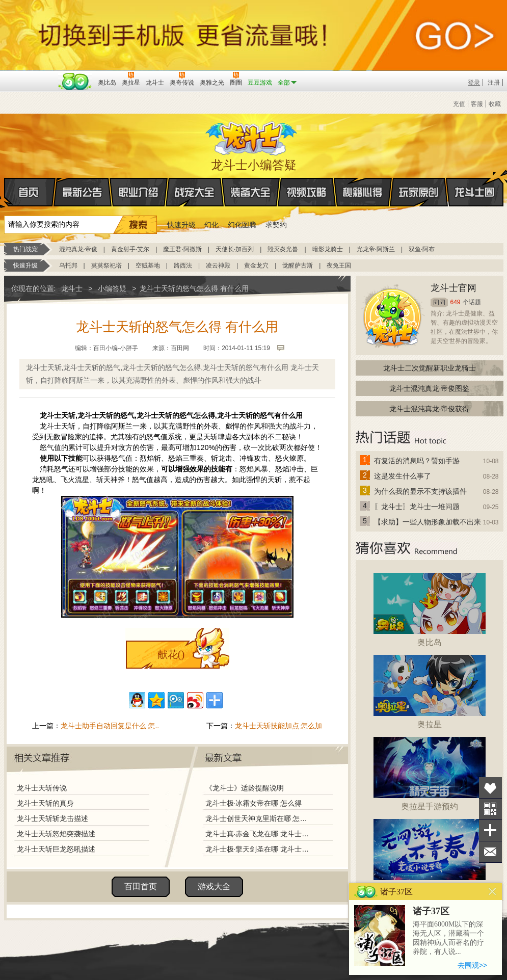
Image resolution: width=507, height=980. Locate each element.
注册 (494, 83)
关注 (490, 809)
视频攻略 (307, 192)
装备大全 (251, 192)
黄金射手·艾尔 (130, 249)
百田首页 (141, 886)
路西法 (183, 266)
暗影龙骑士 (328, 249)
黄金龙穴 (256, 266)
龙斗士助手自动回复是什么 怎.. (110, 726)
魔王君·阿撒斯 (182, 249)
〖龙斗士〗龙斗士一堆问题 (417, 507)
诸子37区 (431, 911)
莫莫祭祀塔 (106, 266)
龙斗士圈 (475, 182)
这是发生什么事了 (403, 476)
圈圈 (439, 302)
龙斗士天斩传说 (42, 788)
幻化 (211, 225)
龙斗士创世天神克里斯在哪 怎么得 (258, 818)
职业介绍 (139, 192)
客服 (477, 104)
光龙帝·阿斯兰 (376, 249)
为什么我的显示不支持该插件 (420, 491)
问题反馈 (490, 852)
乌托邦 (68, 266)
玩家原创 (419, 192)
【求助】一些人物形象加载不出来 (428, 522)
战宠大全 (195, 192)
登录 (474, 83)
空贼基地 (148, 266)
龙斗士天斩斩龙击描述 (52, 818)
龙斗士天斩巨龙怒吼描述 (56, 849)
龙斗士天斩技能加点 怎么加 (279, 726)
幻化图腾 (242, 225)
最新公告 (83, 192)
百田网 (75, 82)
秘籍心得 (363, 192)
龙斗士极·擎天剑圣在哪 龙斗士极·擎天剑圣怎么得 (258, 849)
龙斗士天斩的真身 (45, 803)
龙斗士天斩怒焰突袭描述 (56, 834)
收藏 (495, 104)
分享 (490, 830)
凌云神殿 (218, 266)
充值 (459, 104)
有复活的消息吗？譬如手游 (417, 461)
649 (456, 302)
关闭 (492, 892)
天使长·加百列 (235, 249)
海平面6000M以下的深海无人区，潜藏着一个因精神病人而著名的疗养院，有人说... (448, 938)
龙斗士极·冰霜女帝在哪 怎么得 (254, 803)
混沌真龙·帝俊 (78, 249)
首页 (5, 193)
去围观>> (472, 965)
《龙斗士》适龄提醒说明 (245, 788)
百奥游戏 (30, 75)
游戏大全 (214, 886)
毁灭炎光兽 (283, 249)
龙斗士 (252, 136)
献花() (171, 654)
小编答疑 (112, 288)
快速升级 (181, 225)
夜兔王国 (339, 266)
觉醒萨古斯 (298, 266)
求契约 (276, 225)
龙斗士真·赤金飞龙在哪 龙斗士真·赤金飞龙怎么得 (258, 834)
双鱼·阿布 (422, 249)
